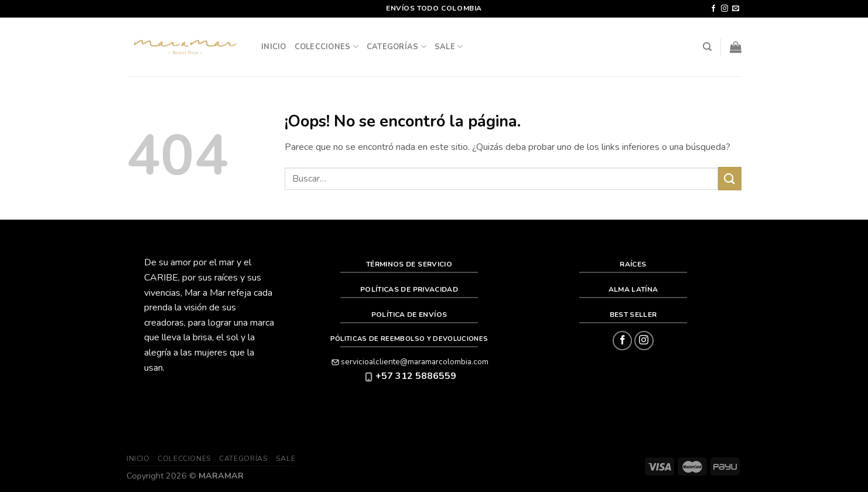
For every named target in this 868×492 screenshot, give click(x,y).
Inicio (274, 47)
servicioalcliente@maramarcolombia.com (409, 362)
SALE (449, 47)
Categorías (397, 47)
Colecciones (327, 47)
